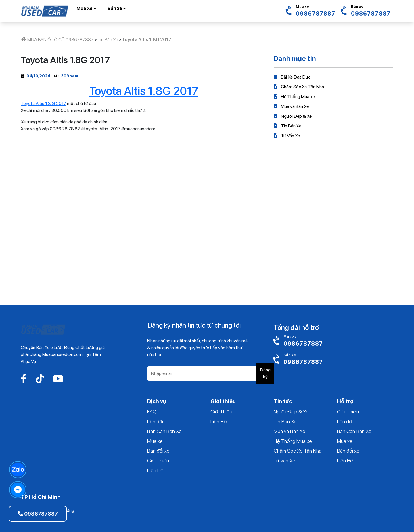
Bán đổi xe (158, 451)
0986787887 (38, 514)
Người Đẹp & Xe (293, 116)
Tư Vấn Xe (287, 136)
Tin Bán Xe (287, 126)
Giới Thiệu (158, 461)
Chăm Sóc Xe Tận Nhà (299, 87)
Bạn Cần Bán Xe (164, 431)
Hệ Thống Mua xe (294, 97)
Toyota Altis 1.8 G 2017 (43, 103)
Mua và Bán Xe (291, 106)
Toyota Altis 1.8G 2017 (144, 91)
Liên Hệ (155, 470)
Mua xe (155, 441)
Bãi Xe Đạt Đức (292, 77)
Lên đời (155, 421)
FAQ (152, 412)
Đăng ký (265, 373)
